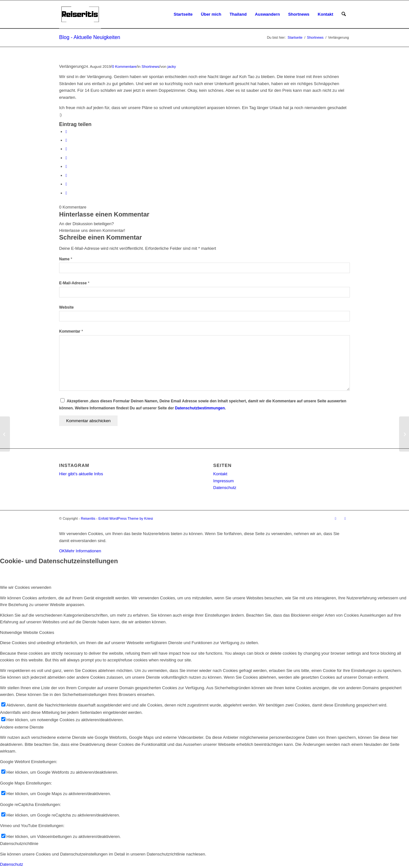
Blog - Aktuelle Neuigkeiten (90, 37)
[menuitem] (183, 14)
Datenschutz (225, 488)
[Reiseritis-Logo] (80, 14)
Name (66, 259)
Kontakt (220, 474)
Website (66, 307)
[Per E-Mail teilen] (66, 193)
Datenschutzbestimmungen (200, 408)
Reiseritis (88, 518)
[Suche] (344, 14)
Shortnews (150, 66)
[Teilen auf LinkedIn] (66, 158)
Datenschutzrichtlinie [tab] (19, 844)
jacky (172, 66)
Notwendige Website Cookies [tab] (27, 632)
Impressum (223, 481)
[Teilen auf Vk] (66, 175)
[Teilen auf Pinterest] (66, 149)
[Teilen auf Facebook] (66, 132)
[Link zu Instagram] (336, 518)
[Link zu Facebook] (345, 518)
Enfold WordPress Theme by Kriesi (126, 518)
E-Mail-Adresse (74, 283)
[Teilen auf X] (66, 140)
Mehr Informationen (83, 551)
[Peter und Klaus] (404, 434)
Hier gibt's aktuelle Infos (81, 474)
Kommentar (71, 331)
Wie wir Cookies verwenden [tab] (26, 587)
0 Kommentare (124, 66)
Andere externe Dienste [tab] (22, 727)
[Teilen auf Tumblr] (66, 166)
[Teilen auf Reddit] (66, 184)
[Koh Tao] (5, 434)
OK (62, 551)
